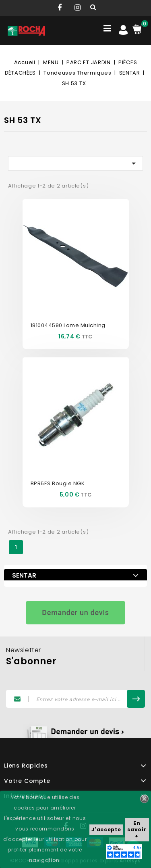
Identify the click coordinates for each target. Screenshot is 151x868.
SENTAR (24, 575)
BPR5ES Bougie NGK (58, 483)
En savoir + (137, 829)
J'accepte (106, 829)
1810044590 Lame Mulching (68, 325)
